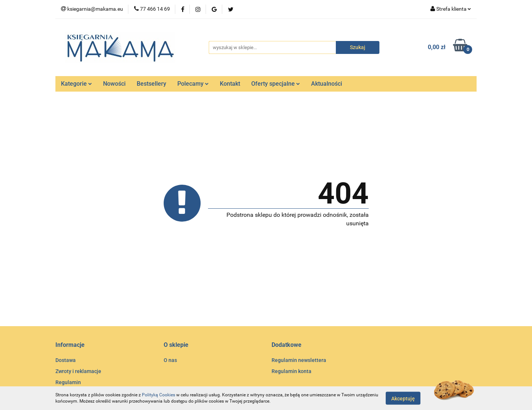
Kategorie (76, 84)
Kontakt (230, 84)
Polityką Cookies (158, 395)
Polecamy (193, 84)
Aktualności (327, 84)
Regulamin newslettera (299, 360)
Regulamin (68, 382)
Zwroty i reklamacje (78, 371)
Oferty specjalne (276, 84)
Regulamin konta (291, 371)
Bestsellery (151, 84)
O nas (170, 360)
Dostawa (66, 360)
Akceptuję (403, 398)
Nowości (114, 84)
